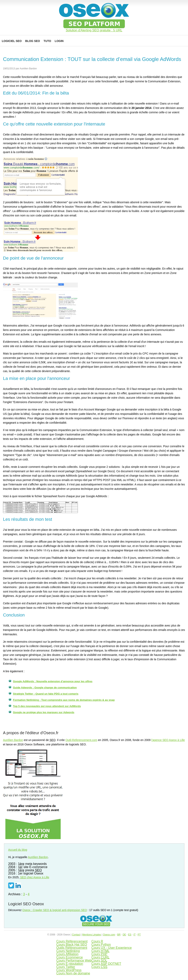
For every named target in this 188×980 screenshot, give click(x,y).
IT (135, 935)
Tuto (47, 41)
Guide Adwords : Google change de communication (45, 688)
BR (119, 935)
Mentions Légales (92, 935)
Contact (76, 935)
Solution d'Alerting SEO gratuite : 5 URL (94, 30)
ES (130, 935)
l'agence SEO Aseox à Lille (168, 740)
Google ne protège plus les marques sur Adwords (44, 712)
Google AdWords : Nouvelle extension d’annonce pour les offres (53, 681)
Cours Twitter (66, 967)
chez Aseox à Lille (35, 877)
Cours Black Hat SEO (72, 945)
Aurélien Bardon (13, 740)
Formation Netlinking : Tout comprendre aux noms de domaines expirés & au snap (64, 700)
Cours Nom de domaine (73, 973)
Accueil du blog (18, 850)
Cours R (97, 941)
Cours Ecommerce (69, 957)
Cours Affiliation (67, 954)
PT (139, 935)
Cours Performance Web (74, 961)
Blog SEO (33, 41)
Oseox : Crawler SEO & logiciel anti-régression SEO (55, 910)
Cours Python (101, 945)
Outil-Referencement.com (81, 740)
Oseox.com (109, 935)
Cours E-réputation (70, 964)
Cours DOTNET (106, 964)
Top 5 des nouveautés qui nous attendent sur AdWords (47, 706)
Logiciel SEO (12, 41)
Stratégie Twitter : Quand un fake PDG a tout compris (46, 694)
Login (59, 41)
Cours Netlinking (68, 951)
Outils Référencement (72, 948)
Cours (100, 951)
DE (124, 935)
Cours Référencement (72, 941)
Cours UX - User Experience (112, 948)
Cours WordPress (69, 970)
